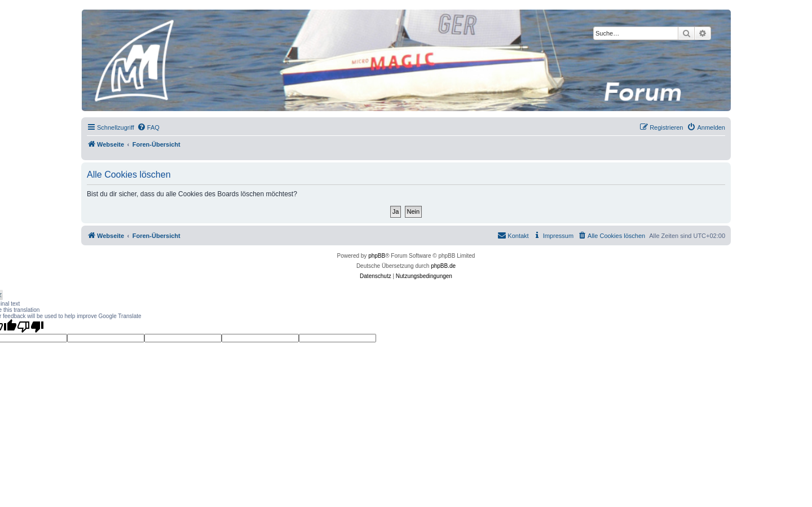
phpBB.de (443, 266)
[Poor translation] (30, 327)
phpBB (377, 256)
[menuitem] (148, 127)
